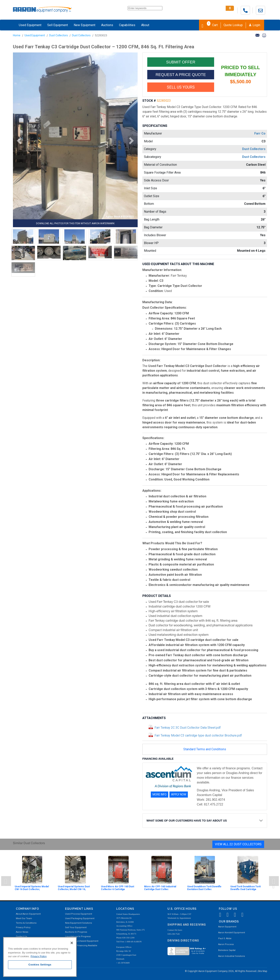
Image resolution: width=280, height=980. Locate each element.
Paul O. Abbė (225, 938)
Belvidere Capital (227, 950)
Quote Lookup (233, 25)
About (145, 25)
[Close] (72, 943)
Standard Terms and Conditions (205, 749)
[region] (40, 957)
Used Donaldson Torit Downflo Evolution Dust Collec (204, 888)
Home (17, 35)
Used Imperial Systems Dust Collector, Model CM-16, (74, 888)
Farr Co (260, 133)
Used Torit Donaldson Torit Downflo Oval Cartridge (245, 888)
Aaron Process (226, 944)
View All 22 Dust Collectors (238, 844)
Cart (210, 25)
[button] (18, 141)
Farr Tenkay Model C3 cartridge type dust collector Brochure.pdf (198, 735)
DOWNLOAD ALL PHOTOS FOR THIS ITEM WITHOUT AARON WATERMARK (75, 223)
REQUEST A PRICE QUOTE (181, 75)
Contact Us (21, 937)
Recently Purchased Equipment (82, 941)
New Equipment (85, 25)
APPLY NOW (179, 794)
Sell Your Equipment (76, 927)
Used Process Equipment (79, 914)
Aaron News (22, 932)
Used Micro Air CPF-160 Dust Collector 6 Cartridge (118, 888)
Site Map (262, 971)
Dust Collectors (59, 35)
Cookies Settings (40, 965)
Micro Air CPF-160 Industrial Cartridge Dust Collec (160, 888)
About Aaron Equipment (28, 914)
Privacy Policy (23, 927)
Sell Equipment (58, 25)
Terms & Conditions (26, 923)
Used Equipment (30, 25)
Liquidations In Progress (78, 937)
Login (254, 25)
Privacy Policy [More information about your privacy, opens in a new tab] (39, 956)
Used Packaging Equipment (80, 918)
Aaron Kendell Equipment (232, 933)
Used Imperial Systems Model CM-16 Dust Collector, (32, 888)
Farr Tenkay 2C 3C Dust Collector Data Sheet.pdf (188, 728)
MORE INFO (160, 794)
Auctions (107, 25)
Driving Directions (183, 941)
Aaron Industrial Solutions (232, 956)
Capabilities (127, 25)
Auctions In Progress (76, 932)
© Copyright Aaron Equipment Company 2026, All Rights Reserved (221, 971)
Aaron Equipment (227, 927)
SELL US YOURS (181, 87)
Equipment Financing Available (81, 946)
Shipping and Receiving (187, 925)
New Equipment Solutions (79, 923)
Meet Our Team (24, 918)
